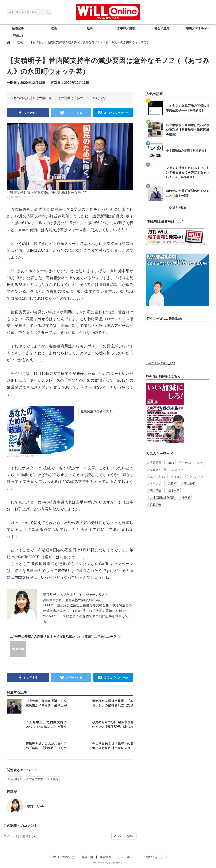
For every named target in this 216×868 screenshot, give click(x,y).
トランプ (155, 484)
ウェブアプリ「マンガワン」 (168, 470)
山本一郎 (174, 491)
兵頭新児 (155, 463)
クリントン (196, 477)
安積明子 (16, 779)
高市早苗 (155, 491)
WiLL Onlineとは (64, 857)
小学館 (186, 497)
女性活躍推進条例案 (162, 497)
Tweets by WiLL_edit (161, 363)
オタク (178, 477)
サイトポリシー (128, 857)
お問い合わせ (154, 857)
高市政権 (189, 484)
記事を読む (38, 706)
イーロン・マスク (193, 463)
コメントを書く (124, 836)
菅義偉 (54, 779)
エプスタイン (158, 477)
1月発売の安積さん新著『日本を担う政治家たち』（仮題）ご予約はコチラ (63, 637)
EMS (171, 463)
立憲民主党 (36, 779)
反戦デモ (155, 504)
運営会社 (106, 857)
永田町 (172, 484)
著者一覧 (87, 857)
